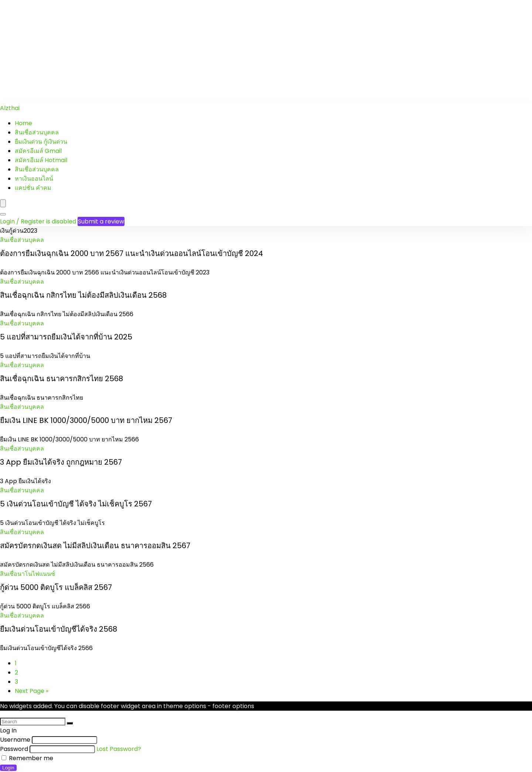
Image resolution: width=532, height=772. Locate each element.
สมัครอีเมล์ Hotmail (41, 160)
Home (23, 123)
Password (14, 749)
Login (8, 768)
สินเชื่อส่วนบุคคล (37, 132)
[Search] (3, 214)
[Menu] (3, 203)
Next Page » (32, 691)
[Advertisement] (222, 52)
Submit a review (101, 221)
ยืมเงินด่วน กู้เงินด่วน (41, 142)
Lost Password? (119, 749)
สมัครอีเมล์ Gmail (38, 151)
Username (15, 740)
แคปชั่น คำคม (33, 188)
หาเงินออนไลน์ (34, 179)
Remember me (27, 758)
